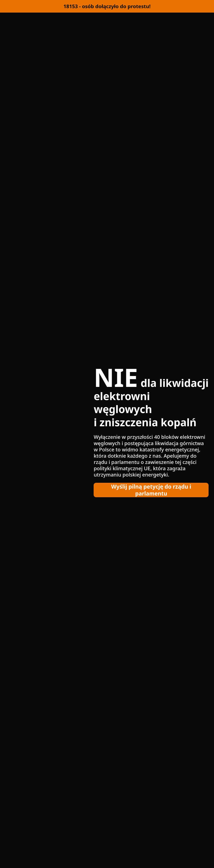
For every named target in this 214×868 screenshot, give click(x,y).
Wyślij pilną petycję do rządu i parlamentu (151, 490)
